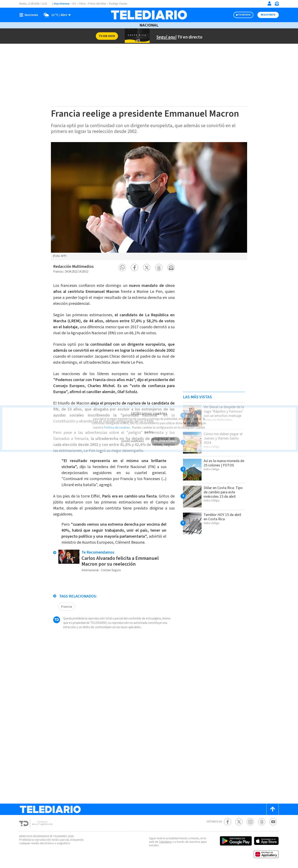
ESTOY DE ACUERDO (166, 435)
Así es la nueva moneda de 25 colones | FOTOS (224, 463)
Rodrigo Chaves (120, 4)
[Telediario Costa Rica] (149, 15)
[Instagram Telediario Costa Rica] (250, 822)
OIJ (74, 4)
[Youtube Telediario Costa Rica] (273, 822)
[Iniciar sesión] (269, 4)
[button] (122, 267)
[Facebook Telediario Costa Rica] (228, 822)
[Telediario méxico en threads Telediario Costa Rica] (262, 822)
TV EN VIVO (244, 15)
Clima (82, 4)
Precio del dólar (98, 4)
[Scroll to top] (273, 809)
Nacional (149, 25)
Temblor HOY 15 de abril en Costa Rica (224, 517)
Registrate (268, 15)
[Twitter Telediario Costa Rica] (239, 822)
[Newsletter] (277, 4)
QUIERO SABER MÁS (132, 435)
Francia (67, 617)
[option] (149, 201)
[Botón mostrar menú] (30, 15)
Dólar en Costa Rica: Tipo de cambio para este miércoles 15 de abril (221, 494)
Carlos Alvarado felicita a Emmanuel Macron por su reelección (121, 571)
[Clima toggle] (56, 15)
